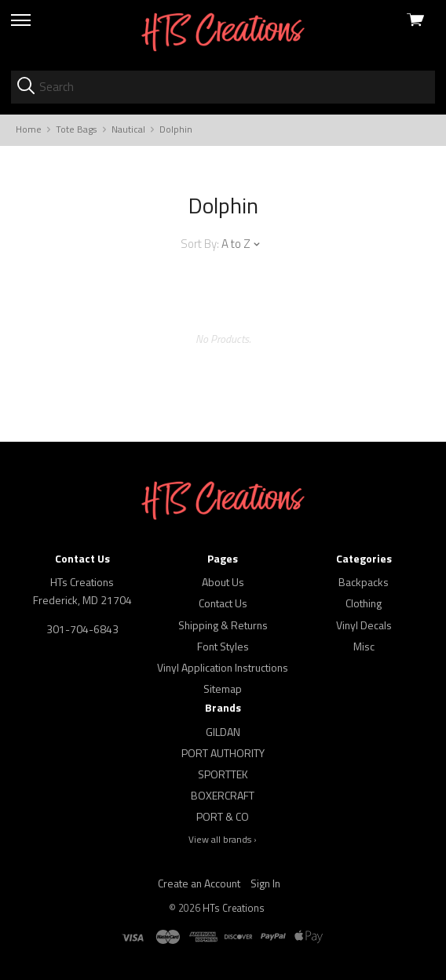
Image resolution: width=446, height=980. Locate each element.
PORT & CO (223, 816)
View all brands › (223, 840)
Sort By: (200, 244)
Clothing (364, 603)
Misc (364, 646)
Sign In (265, 883)
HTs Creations (234, 908)
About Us (223, 582)
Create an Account (199, 883)
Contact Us (223, 603)
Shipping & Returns (223, 625)
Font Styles (223, 646)
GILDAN (223, 732)
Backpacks (364, 582)
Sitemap (223, 689)
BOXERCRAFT (223, 795)
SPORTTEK (223, 774)
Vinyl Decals (364, 625)
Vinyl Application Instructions (223, 667)
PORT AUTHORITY (223, 753)
